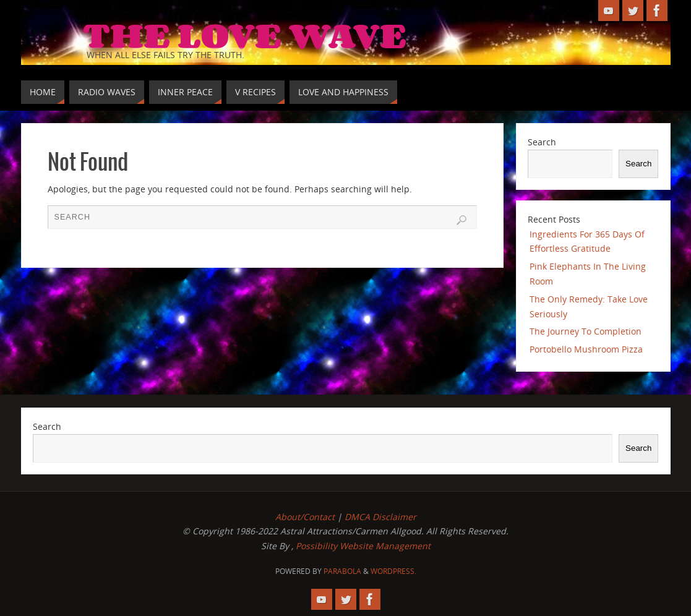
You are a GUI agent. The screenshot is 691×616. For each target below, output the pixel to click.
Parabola (342, 571)
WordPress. (393, 571)
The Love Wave (245, 35)
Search (542, 142)
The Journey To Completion (586, 331)
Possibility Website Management (363, 546)
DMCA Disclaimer (380, 517)
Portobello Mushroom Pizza (586, 349)
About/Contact (305, 517)
